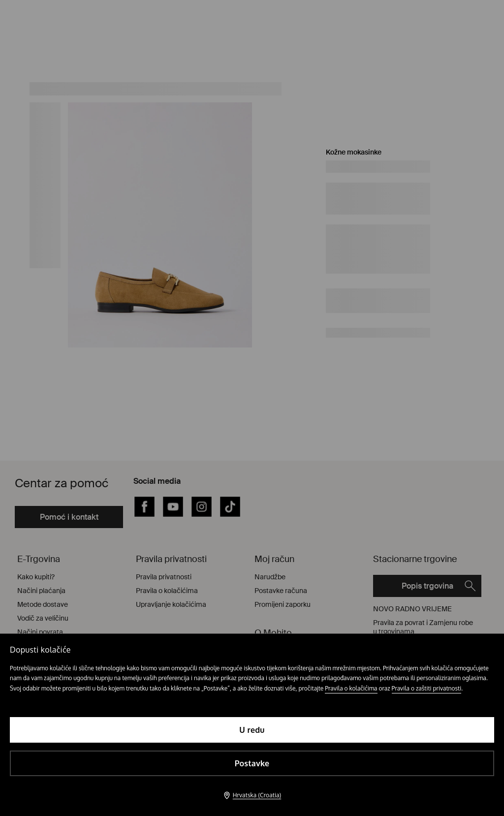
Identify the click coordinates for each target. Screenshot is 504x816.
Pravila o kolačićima (351, 688)
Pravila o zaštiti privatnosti (427, 688)
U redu (252, 730)
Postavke (252, 763)
